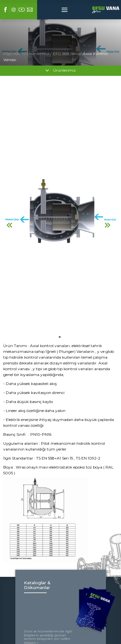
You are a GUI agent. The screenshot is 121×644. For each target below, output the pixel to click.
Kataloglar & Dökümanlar (37, 585)
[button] (60, 337)
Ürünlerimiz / (39, 54)
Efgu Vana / (14, 54)
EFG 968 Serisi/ (67, 54)
